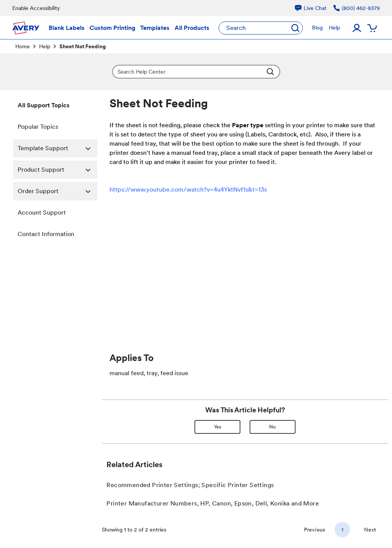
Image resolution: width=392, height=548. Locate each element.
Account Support (42, 212)
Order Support (57, 191)
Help (45, 46)
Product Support (57, 170)
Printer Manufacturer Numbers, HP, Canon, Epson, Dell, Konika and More (213, 503)
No (273, 427)
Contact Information (46, 234)
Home (23, 46)
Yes (218, 427)
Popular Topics (38, 127)
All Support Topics (44, 105)
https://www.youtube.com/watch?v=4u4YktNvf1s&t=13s (188, 190)
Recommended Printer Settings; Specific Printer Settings (190, 485)
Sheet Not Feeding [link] (82, 46)
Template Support (57, 148)
